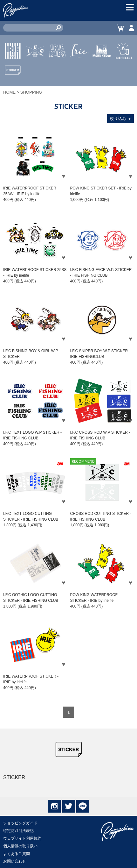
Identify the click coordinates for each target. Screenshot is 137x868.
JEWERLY (79, 66)
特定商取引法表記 (18, 831)
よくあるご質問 (17, 854)
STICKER (13, 85)
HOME (9, 92)
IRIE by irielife (13, 70)
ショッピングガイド (20, 823)
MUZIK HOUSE (102, 70)
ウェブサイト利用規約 (22, 838)
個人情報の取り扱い (20, 846)
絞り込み (121, 119)
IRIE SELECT (124, 70)
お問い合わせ (15, 861)
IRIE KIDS (57, 70)
